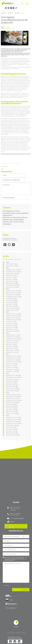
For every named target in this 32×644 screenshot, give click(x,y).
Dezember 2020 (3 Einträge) (14, 375)
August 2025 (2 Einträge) (13, 274)
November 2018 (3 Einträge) (14, 419)
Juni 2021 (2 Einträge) (12, 364)
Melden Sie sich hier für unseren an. (16, 526)
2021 (8, 354)
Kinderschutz (7, 215)
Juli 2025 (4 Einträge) (12, 275)
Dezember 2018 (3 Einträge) (14, 418)
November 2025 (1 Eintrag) (13, 270)
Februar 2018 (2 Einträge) (13, 435)
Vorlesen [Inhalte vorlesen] (16, 8)
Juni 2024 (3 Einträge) (12, 300)
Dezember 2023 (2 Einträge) (14, 314)
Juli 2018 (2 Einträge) (12, 427)
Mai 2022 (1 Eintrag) (11, 345)
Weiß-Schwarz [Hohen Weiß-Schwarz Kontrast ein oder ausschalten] (8, 8)
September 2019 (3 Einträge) (14, 400)
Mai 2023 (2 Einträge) (12, 325)
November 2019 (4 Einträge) (14, 396)
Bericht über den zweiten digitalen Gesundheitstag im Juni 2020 (16, 154)
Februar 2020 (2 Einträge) (13, 389)
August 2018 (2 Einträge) (13, 425)
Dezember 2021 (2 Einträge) (14, 356)
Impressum (13, 633)
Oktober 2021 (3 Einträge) (13, 360)
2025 (8, 268)
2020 (8, 373)
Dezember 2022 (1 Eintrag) (13, 335)
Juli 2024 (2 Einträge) (12, 298)
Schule (16, 222)
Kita (11, 222)
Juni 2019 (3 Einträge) (12, 406)
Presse (21, 222)
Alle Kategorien (8, 211)
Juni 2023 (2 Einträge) (12, 323)
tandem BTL (3, 13)
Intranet (8, 633)
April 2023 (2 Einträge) (12, 327)
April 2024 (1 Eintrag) (12, 304)
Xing (13, 245)
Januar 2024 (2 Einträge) (13, 310)
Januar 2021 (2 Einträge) (13, 371)
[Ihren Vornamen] (16, 545)
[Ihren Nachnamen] (16, 541)
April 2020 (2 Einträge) (12, 385)
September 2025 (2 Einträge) (14, 272)
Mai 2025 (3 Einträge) (12, 279)
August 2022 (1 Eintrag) (12, 341)
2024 (8, 289)
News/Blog (10, 13)
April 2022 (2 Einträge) (12, 346)
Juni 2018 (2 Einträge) (12, 429)
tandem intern (8, 220)
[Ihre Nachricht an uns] (16, 572)
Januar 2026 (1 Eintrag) (12, 266)
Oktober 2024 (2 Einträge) (13, 295)
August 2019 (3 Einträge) (13, 402)
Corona (17, 211)
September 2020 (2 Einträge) (14, 377)
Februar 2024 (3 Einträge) (13, 308)
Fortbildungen (19, 220)
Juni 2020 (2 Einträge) (12, 381)
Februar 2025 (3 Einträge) (13, 285)
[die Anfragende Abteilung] (16, 537)
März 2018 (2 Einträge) (12, 433)
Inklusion (6, 222)
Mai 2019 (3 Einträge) (12, 408)
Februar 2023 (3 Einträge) (13, 331)
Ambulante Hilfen (9, 213)
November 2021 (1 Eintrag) (13, 358)
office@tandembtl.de (19, 518)
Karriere (12, 521)
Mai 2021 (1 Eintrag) (11, 366)
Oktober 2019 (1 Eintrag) (13, 398)
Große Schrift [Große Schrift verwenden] (13, 8)
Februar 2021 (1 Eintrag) (13, 370)
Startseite (8, 3)
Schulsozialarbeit (22, 213)
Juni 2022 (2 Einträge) (12, 343)
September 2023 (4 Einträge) (14, 320)
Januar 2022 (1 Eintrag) (12, 352)
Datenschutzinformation (9, 560)
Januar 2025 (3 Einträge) (13, 287)
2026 (8, 262)
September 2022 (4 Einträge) (14, 339)
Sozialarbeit (7, 224)
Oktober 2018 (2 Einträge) (13, 421)
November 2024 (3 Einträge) (14, 293)
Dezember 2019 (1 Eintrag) (13, 395)
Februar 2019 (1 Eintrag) (13, 414)
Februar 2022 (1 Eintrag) (13, 350)
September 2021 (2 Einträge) (14, 362)
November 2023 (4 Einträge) (14, 316)
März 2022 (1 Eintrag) (12, 348)
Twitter (9, 245)
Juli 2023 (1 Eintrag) (11, 321)
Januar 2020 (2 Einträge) (13, 391)
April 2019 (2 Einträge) (12, 410)
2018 (8, 416)
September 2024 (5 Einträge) (14, 297)
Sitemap (24, 633)
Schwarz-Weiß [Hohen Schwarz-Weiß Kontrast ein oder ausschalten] (6, 8)
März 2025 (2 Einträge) (12, 283)
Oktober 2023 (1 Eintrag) (13, 318)
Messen (24, 217)
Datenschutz (19, 633)
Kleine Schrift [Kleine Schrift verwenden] (11, 8)
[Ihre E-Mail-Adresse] (16, 550)
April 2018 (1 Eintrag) (12, 431)
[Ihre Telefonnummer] (16, 554)
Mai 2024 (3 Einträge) (12, 302)
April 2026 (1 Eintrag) (12, 264)
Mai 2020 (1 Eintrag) (11, 383)
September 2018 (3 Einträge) (14, 423)
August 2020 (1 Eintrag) (12, 379)
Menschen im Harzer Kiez (12, 217)
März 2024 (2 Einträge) (12, 306)
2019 (8, 393)
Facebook (5, 245)
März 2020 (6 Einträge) (12, 387)
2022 (8, 333)
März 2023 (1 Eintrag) (12, 329)
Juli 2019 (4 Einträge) (12, 404)
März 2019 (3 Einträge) (12, 412)
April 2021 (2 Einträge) (12, 368)
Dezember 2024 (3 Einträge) (14, 291)
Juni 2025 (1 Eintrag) (11, 277)
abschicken (17, 590)
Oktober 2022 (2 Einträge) (13, 337)
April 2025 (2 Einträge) (12, 281)
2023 (8, 312)
